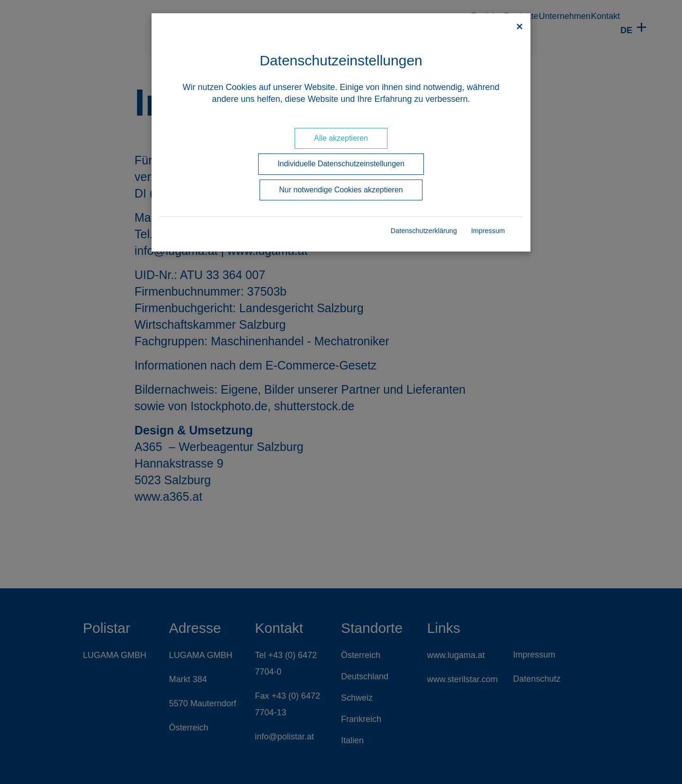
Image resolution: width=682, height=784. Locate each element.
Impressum (488, 231)
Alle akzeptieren (341, 138)
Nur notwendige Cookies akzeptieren (341, 190)
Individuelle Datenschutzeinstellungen (341, 164)
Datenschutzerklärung (424, 231)
